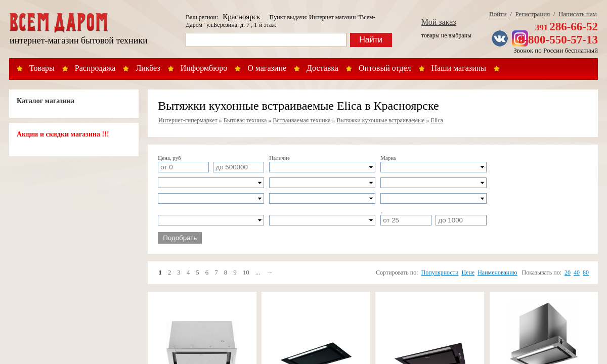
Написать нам (578, 14)
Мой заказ (439, 22)
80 (586, 272)
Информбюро (204, 68)
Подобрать (180, 238)
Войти (498, 14)
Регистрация (532, 14)
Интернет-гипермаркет (188, 120)
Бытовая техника (245, 120)
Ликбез (148, 68)
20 (568, 272)
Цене (468, 272)
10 (246, 272)
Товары (42, 68)
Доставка (322, 68)
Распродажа (95, 68)
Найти (371, 40)
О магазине (267, 68)
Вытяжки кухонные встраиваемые (381, 120)
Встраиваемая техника (301, 120)
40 (577, 272)
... (258, 272)
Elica (437, 120)
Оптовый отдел (385, 68)
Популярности (440, 272)
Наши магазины (459, 68)
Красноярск (241, 17)
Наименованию (497, 272)
